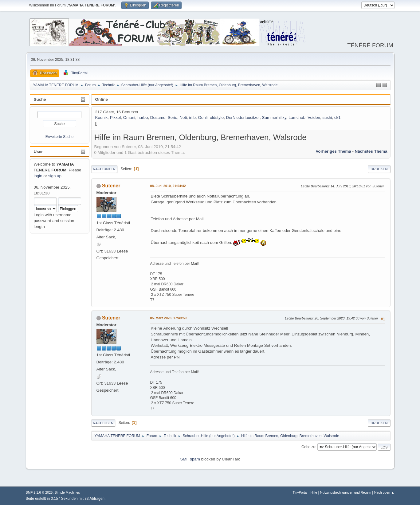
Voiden (314, 117)
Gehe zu (308, 447)
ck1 (338, 117)
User (38, 152)
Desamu (158, 117)
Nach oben (103, 423)
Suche (40, 99)
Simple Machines (67, 492)
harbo (143, 117)
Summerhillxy (274, 117)
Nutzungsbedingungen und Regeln (346, 492)
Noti (183, 117)
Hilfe (314, 492)
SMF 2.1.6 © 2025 (39, 492)
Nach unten (104, 169)
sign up (55, 176)
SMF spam (190, 459)
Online (102, 99)
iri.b (192, 117)
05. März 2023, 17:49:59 (169, 318)
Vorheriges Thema (333, 151)
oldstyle (217, 117)
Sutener (111, 186)
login (38, 176)
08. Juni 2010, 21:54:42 (168, 186)
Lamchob (297, 117)
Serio (173, 117)
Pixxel (116, 117)
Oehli (203, 117)
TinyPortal (300, 492)
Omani (129, 117)
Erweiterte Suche (59, 137)
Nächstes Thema (371, 151)
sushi (327, 117)
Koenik (102, 117)
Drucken (379, 169)
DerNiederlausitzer (243, 117)
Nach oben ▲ (384, 492)
